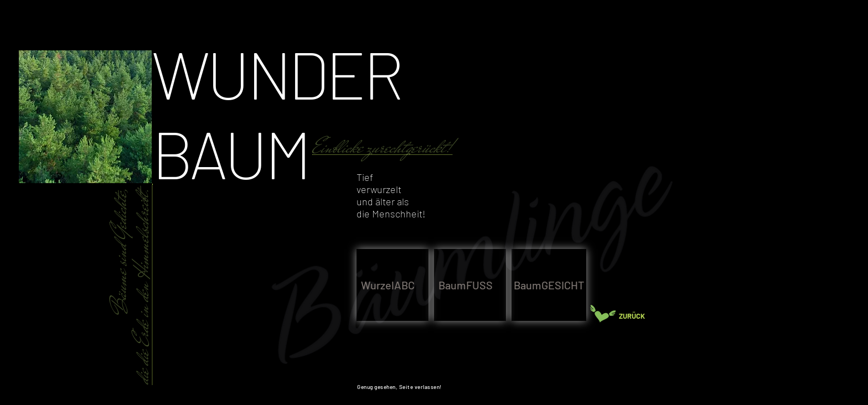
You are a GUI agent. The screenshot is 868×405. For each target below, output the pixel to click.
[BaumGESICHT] (549, 285)
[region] (482, 160)
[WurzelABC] (392, 285)
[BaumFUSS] (470, 285)
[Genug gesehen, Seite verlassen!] (401, 386)
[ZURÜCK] (637, 316)
